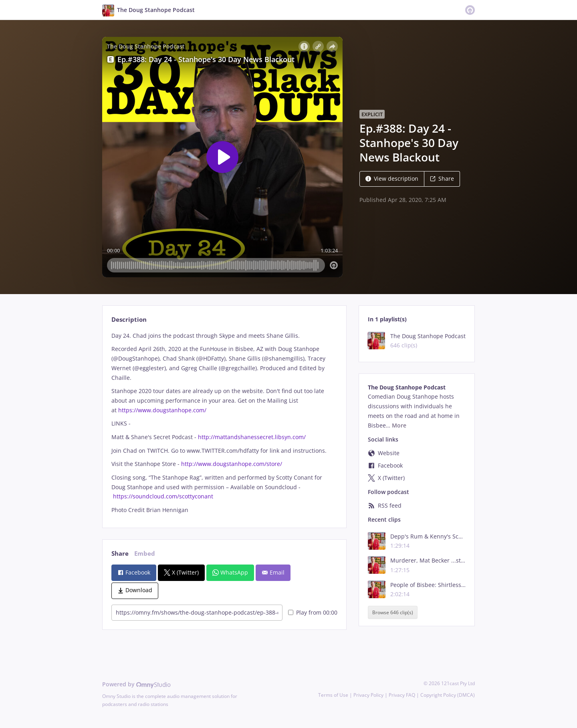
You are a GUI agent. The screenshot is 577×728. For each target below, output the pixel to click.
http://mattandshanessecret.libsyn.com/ (252, 437)
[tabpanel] (224, 423)
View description (392, 178)
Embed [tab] (145, 554)
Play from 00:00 (313, 612)
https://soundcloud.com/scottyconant (163, 496)
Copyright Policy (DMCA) (448, 695)
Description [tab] (129, 320)
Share (442, 178)
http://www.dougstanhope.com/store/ (232, 464)
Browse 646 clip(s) (393, 612)
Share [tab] (120, 554)
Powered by (136, 684)
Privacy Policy (368, 695)
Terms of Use (333, 695)
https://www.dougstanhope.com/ (162, 410)
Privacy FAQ (402, 695)
